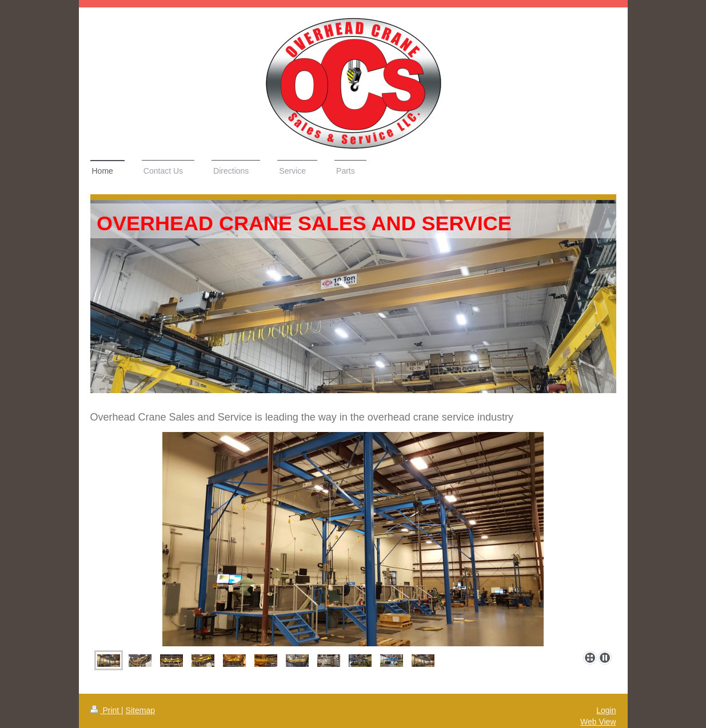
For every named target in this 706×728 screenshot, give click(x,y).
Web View (598, 722)
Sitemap (140, 710)
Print (106, 710)
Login (606, 710)
